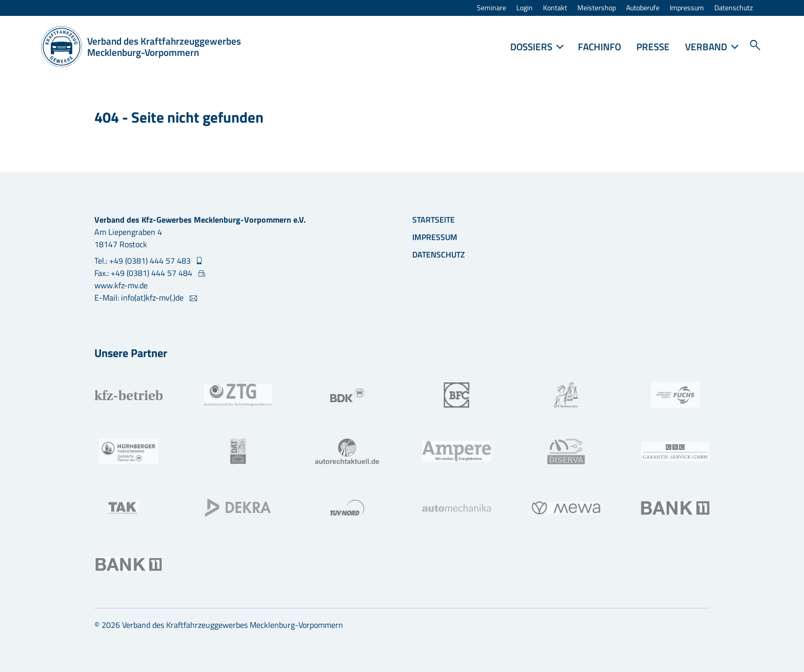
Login (525, 8)
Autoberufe (643, 8)
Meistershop (597, 8)
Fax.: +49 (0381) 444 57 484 (144, 273)
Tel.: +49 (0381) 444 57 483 (144, 261)
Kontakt (555, 8)
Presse (653, 46)
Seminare (491, 8)
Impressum (687, 8)
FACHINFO (599, 46)
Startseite (434, 220)
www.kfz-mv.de (121, 285)
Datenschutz (733, 8)
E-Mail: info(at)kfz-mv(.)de (140, 298)
